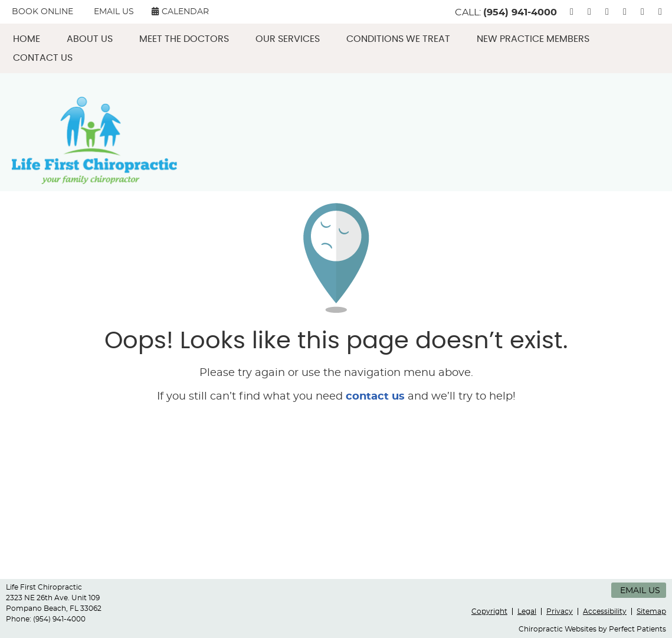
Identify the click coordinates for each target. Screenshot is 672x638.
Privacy (560, 611)
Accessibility (605, 611)
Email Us (114, 12)
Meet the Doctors (184, 39)
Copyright (489, 611)
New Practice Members (533, 39)
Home (27, 39)
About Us (90, 39)
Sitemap (651, 611)
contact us (375, 397)
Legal (527, 611)
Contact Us (43, 58)
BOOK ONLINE (42, 12)
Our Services (288, 39)
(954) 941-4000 (520, 12)
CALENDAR (180, 12)
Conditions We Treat (398, 39)
